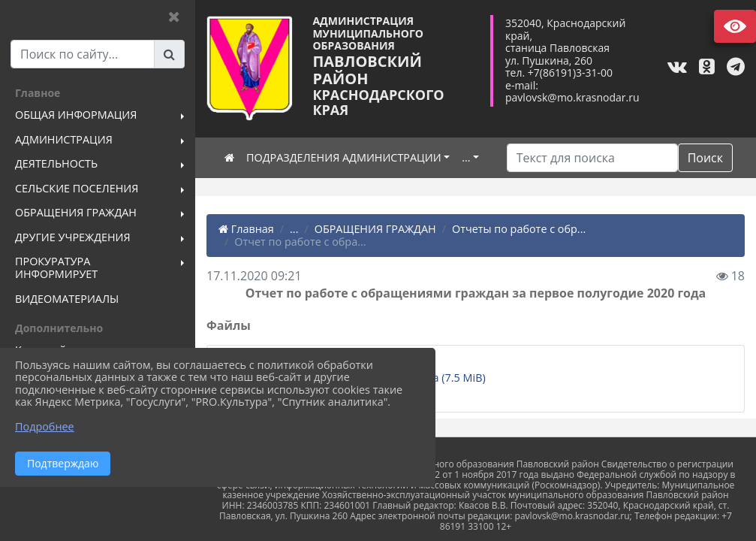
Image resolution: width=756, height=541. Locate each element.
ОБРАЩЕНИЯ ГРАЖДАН (375, 229)
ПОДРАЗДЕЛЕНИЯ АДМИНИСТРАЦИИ (344, 157)
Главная (246, 229)
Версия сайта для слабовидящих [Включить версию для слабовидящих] (735, 26)
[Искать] (592, 158)
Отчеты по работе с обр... (519, 229)
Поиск (705, 158)
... (466, 157)
